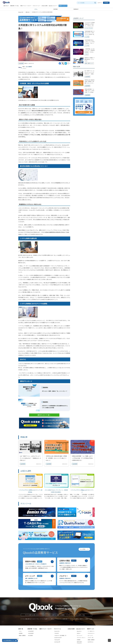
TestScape (57, 640)
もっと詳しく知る (81, 615)
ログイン (100, 3)
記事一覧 (5, 6)
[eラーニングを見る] (52, 576)
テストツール (36, 6)
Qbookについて (52, 6)
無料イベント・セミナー (26, 6)
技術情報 (55, 9)
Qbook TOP (21, 12)
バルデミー (90, 638)
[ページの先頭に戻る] (109, 640)
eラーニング (90, 635)
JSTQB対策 (31, 631)
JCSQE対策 (31, 633)
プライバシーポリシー (81, 638)
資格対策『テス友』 (15, 6)
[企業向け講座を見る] (86, 561)
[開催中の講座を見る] (52, 562)
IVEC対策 (30, 635)
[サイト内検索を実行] (95, 3)
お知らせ (79, 633)
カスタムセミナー (91, 633)
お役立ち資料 (45, 6)
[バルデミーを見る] (86, 576)
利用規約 (79, 640)
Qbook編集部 (29, 67)
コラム (36, 9)
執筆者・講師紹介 (22, 635)
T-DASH (56, 633)
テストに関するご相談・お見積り (56, 615)
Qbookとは (79, 631)
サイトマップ (79, 635)
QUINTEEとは (90, 642)
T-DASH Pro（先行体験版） (60, 635)
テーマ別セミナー (91, 631)
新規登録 (106, 3)
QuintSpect (57, 642)
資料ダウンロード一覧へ (44, 415)
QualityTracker (58, 638)
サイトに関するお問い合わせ (32, 615)
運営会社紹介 (79, 642)
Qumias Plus (57, 631)
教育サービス (62, 6)
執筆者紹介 (76, 9)
